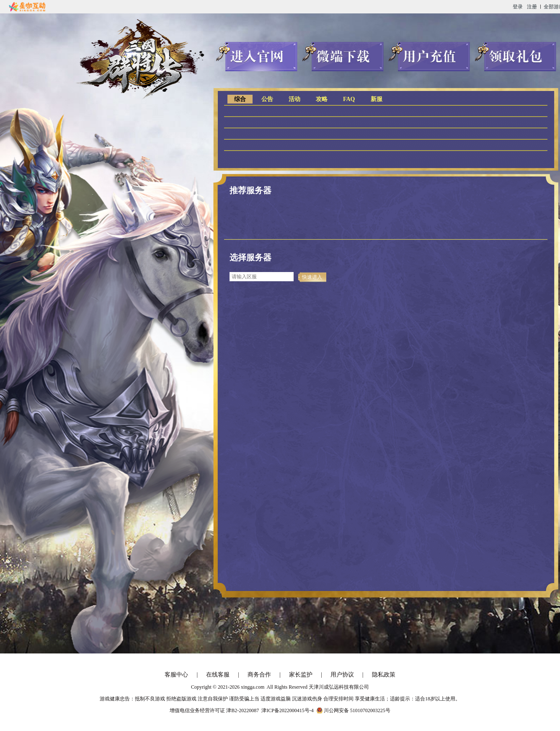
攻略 (322, 99)
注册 (532, 7)
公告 (267, 99)
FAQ (349, 99)
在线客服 (218, 675)
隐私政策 (384, 675)
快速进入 (312, 277)
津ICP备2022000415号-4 (288, 710)
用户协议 (342, 675)
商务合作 (259, 675)
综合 (240, 99)
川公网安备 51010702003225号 (357, 710)
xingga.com (253, 687)
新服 (377, 99)
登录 (518, 7)
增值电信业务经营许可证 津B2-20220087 (214, 710)
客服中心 (176, 675)
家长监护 (301, 675)
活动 (294, 99)
